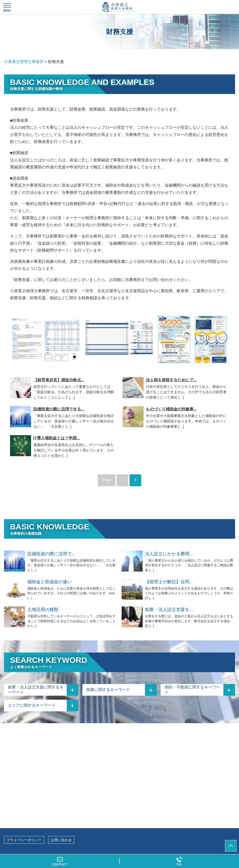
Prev (107, 480)
